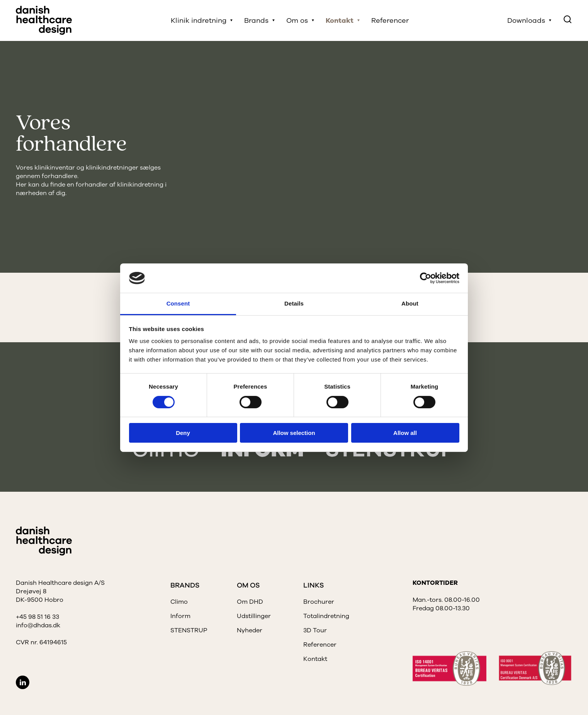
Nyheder (250, 630)
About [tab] (410, 303)
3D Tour (315, 630)
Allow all (405, 433)
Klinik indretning (199, 20)
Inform (180, 616)
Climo (179, 602)
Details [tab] (294, 303)
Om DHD (250, 602)
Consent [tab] (178, 303)
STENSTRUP (189, 630)
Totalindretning (326, 616)
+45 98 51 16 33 (37, 617)
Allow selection (294, 433)
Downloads (526, 20)
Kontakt (340, 20)
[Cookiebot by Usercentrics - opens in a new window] (426, 278)
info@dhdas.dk (38, 625)
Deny (183, 433)
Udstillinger (254, 616)
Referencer (390, 20)
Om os (297, 20)
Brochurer (319, 602)
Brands (256, 20)
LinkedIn (23, 682)
